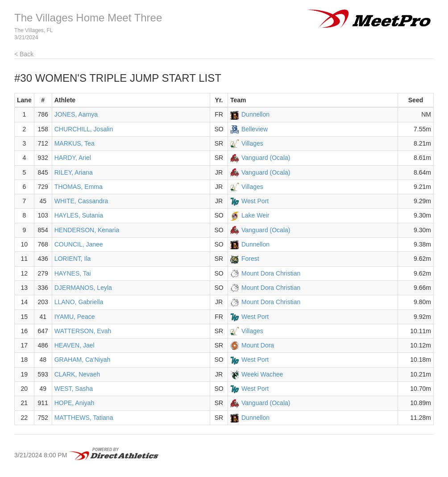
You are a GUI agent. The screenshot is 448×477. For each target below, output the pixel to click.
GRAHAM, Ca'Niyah (83, 360)
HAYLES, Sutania (79, 215)
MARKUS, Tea (75, 143)
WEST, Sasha (74, 389)
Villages (252, 143)
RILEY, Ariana (74, 172)
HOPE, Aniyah (75, 403)
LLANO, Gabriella (79, 302)
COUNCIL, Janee (79, 244)
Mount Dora (258, 345)
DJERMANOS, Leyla (83, 288)
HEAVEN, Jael (75, 345)
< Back (24, 54)
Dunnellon (255, 114)
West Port (255, 201)
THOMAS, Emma (79, 187)
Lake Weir (255, 215)
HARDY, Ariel (73, 158)
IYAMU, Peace (75, 317)
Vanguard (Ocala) (266, 158)
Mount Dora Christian (271, 273)
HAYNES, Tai (73, 273)
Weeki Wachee (262, 374)
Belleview (255, 129)
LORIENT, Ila (73, 259)
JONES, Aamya (76, 114)
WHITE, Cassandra (81, 201)
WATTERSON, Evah (83, 331)
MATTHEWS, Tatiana (84, 418)
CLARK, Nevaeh (77, 374)
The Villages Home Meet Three (88, 18)
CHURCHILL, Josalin (84, 129)
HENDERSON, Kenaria (87, 230)
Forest (250, 259)
